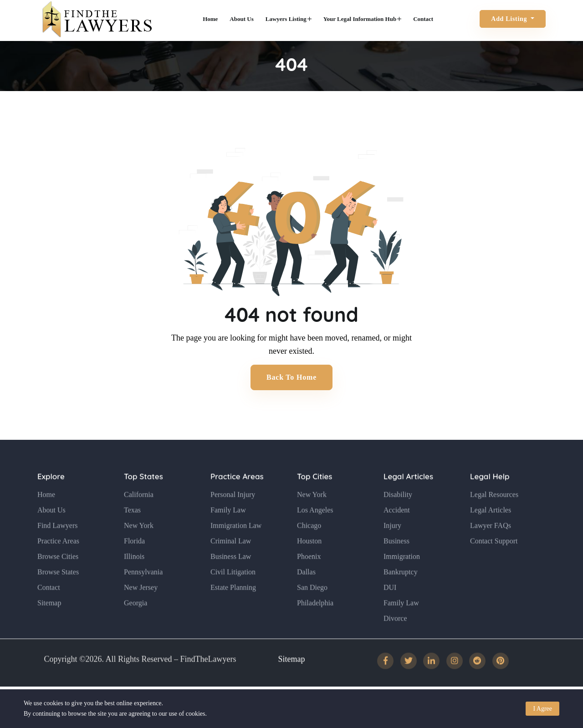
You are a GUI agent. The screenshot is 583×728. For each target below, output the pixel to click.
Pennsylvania (143, 588)
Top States (143, 493)
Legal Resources (494, 511)
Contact (423, 19)
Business (396, 557)
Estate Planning (233, 604)
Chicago (309, 542)
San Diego (312, 604)
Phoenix (309, 573)
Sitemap (49, 619)
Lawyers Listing (289, 19)
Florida (134, 557)
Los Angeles (315, 527)
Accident (397, 527)
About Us (241, 19)
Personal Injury (233, 511)
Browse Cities (58, 573)
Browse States (58, 588)
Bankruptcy (401, 588)
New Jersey (141, 604)
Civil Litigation (233, 588)
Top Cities (315, 493)
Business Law (231, 573)
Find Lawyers (57, 542)
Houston (309, 557)
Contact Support (494, 557)
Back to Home (291, 377)
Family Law (228, 527)
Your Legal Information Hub (362, 19)
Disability (398, 511)
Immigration (402, 573)
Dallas (306, 588)
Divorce (395, 635)
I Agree (542, 709)
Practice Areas (58, 557)
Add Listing (510, 19)
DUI (390, 604)
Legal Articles (408, 493)
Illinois (134, 573)
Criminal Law (231, 557)
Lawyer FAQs (491, 542)
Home (210, 19)
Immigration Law (236, 542)
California (139, 511)
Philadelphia (315, 619)
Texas (132, 527)
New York (139, 542)
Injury (392, 542)
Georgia (136, 619)
